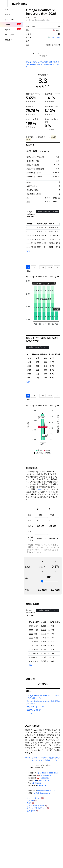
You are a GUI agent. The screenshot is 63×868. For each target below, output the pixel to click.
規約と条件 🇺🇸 (33, 811)
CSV (57, 267)
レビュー (55, 760)
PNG (50, 267)
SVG (43, 267)
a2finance (45, 778)
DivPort (41, 489)
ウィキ (30, 713)
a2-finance (41, 785)
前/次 (40, 64)
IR (44, 707)
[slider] (42, 581)
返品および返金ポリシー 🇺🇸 (38, 808)
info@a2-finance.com (46, 790)
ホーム (28, 18)
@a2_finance (44, 780)
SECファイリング (34, 710)
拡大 (28, 251)
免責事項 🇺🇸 (32, 801)
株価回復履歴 (49, 64)
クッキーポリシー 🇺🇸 (35, 798)
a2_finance (37, 783)
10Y (33, 267)
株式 (35, 18)
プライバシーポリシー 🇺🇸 (37, 806)
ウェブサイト (33, 707)
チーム (31, 760)
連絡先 (48, 760)
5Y (28, 267)
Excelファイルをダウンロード (48, 212)
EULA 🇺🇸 (30, 803)
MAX (29, 271)
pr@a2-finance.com (42, 793)
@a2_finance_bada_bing (48, 773)
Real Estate (55, 37)
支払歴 (29, 62)
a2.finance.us (46, 775)
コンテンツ (39, 760)
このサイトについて (40, 758)
